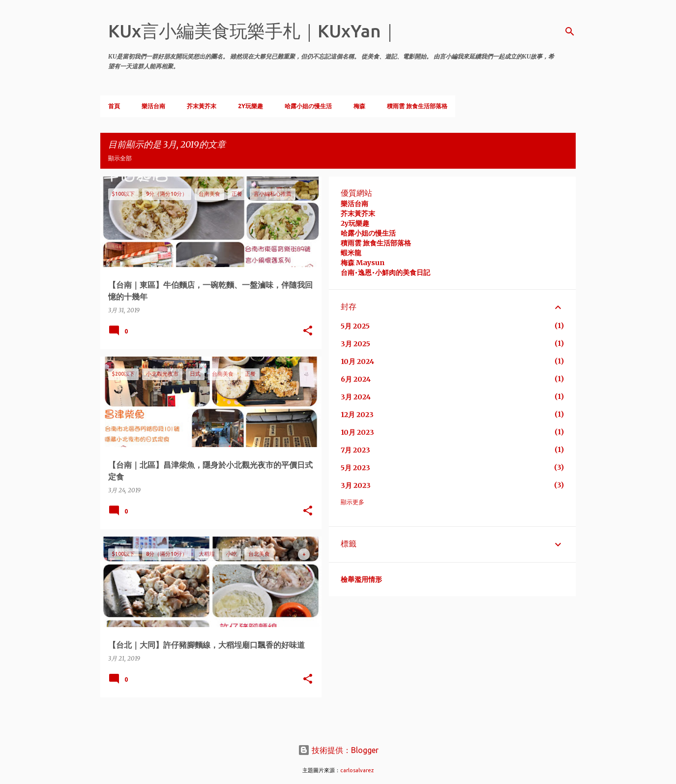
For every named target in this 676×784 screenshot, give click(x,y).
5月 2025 (355, 326)
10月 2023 (357, 432)
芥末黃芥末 (202, 106)
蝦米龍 (351, 253)
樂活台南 (153, 106)
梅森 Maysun (363, 263)
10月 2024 (357, 362)
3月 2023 (356, 485)
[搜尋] (570, 31)
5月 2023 (355, 468)
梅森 (359, 106)
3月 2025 (355, 344)
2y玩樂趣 (355, 223)
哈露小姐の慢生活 (308, 106)
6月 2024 (356, 379)
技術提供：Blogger (338, 750)
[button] (308, 331)
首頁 (114, 106)
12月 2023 (357, 415)
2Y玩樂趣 (250, 106)
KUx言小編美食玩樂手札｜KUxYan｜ (253, 31)
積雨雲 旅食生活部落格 (417, 106)
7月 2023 (355, 450)
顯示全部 (120, 158)
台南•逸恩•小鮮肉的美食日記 (385, 272)
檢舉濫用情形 (361, 579)
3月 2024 (356, 397)
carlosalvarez (357, 770)
